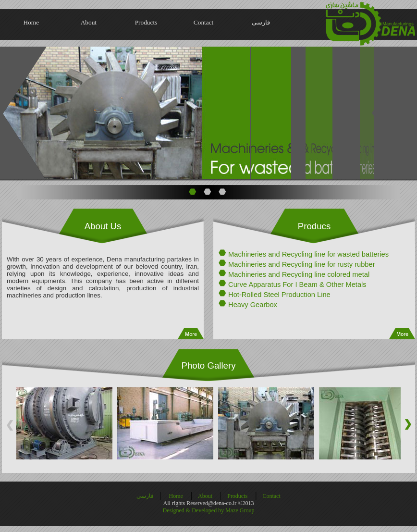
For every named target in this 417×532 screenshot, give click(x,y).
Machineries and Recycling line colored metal (299, 274)
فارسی (261, 22)
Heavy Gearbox (253, 305)
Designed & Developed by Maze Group (209, 510)
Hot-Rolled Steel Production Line (279, 295)
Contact (203, 22)
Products (146, 22)
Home (31, 22)
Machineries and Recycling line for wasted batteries (308, 254)
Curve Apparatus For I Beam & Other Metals (297, 285)
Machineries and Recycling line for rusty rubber (301, 264)
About (89, 22)
